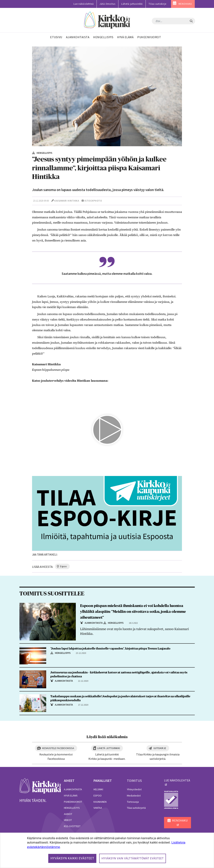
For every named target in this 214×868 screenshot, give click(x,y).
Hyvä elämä (71, 796)
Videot (68, 820)
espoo (63, 566)
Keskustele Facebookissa (58, 748)
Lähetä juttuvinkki (132, 4)
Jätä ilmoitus (107, 4)
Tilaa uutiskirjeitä (136, 808)
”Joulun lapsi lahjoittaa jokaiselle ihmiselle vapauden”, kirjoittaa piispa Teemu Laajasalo (110, 649)
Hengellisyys (72, 808)
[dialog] (107, 850)
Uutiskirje (160, 748)
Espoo (98, 796)
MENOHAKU (185, 4)
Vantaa (98, 808)
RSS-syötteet (72, 826)
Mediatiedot (134, 796)
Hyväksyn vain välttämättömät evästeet (133, 858)
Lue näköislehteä (84, 4)
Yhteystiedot (134, 789)
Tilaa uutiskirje (157, 4)
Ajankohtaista (73, 789)
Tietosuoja (133, 802)
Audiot (68, 814)
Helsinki (98, 789)
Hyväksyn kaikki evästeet (72, 858)
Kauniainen (100, 802)
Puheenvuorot (73, 802)
